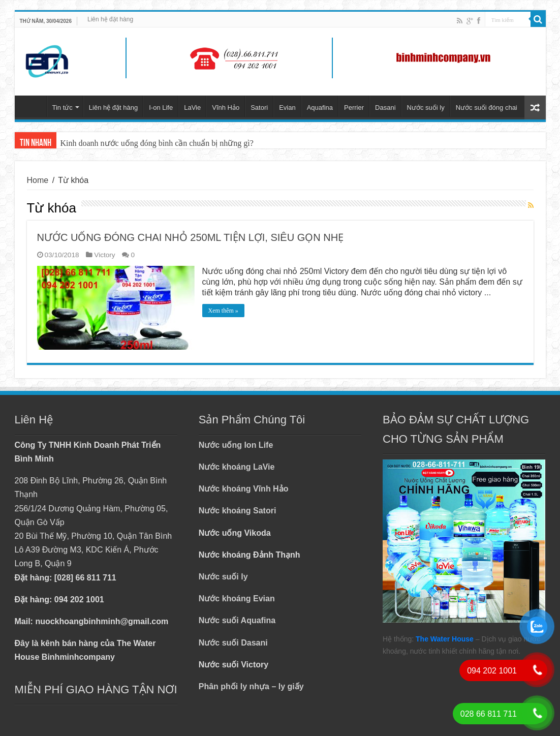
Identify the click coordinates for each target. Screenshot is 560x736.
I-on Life (161, 108)
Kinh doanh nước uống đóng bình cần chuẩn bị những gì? (157, 143)
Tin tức (63, 108)
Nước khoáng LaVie (237, 467)
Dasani (385, 108)
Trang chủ (33, 106)
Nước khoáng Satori (238, 511)
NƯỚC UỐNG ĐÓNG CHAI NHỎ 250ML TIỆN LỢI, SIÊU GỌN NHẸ (191, 237)
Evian (287, 108)
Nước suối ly (426, 108)
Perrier (354, 108)
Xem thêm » (223, 311)
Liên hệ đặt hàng (110, 19)
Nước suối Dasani (233, 643)
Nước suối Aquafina (237, 620)
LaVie (192, 108)
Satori (259, 108)
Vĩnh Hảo (226, 108)
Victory (104, 255)
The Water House (445, 639)
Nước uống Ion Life (236, 445)
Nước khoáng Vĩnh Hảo (244, 489)
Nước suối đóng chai (487, 108)
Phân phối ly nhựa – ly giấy (251, 686)
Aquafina (320, 108)
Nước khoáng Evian (237, 599)
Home (38, 180)
